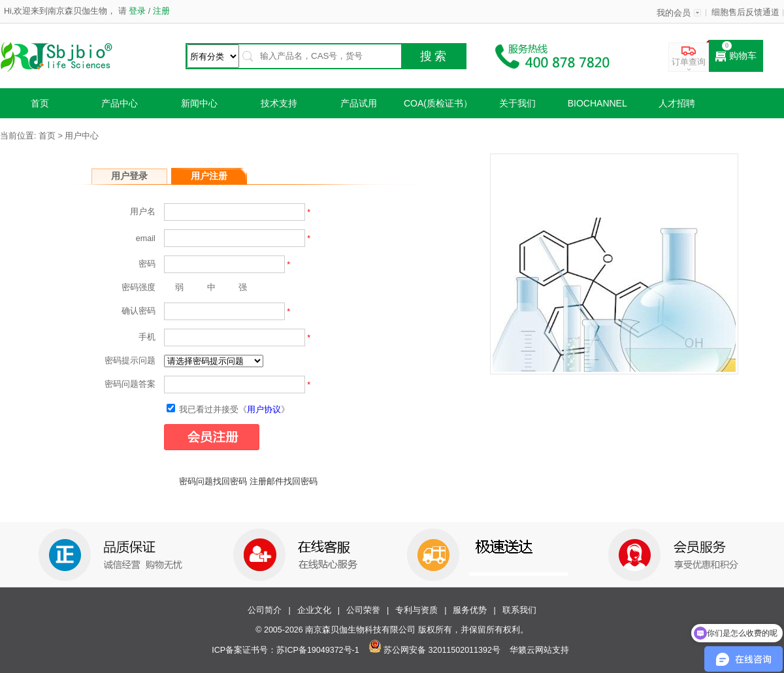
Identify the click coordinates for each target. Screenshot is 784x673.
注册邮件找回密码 (284, 482)
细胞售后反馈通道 (745, 12)
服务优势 (470, 610)
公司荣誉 (363, 610)
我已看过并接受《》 (228, 410)
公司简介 (265, 610)
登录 (138, 11)
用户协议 (264, 410)
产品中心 (120, 103)
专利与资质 (416, 610)
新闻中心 (199, 103)
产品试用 (359, 103)
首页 (40, 103)
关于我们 (517, 103)
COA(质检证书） (438, 103)
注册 (160, 11)
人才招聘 (677, 103)
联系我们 (519, 610)
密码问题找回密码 (213, 482)
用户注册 (209, 176)
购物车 (736, 56)
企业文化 (314, 610)
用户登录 (129, 176)
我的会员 (674, 13)
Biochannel (597, 103)
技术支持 (279, 103)
